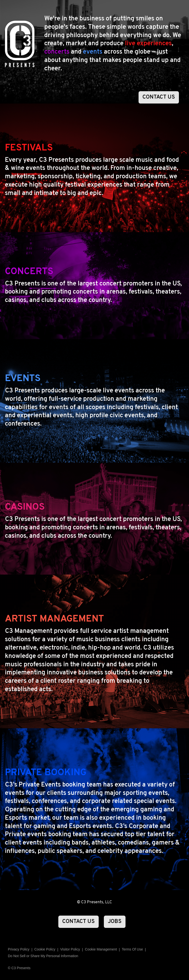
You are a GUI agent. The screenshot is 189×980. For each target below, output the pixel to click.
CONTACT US (159, 97)
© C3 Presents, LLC (94, 902)
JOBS (115, 922)
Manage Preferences (101, 949)
